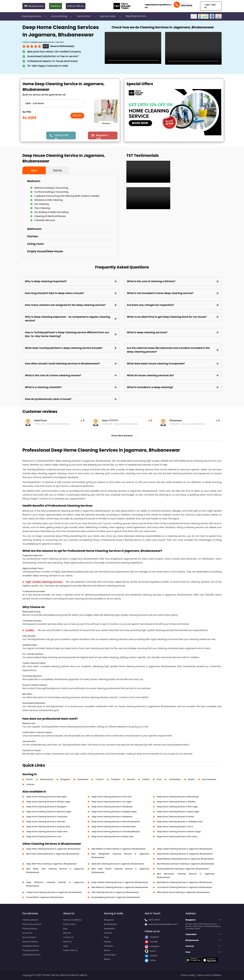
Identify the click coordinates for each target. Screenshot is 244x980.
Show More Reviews (122, 436)
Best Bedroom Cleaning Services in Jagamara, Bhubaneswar (120, 887)
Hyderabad (83, 779)
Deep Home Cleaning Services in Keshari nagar (179, 832)
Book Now (106, 123)
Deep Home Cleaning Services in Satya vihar (47, 832)
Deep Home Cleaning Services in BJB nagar (46, 797)
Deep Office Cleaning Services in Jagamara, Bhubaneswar (53, 849)
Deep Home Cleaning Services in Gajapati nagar (114, 812)
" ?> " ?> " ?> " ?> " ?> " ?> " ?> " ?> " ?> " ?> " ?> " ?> (53, 103)
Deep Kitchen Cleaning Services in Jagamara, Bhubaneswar (185, 854)
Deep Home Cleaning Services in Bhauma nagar (49, 812)
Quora (150, 951)
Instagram (152, 946)
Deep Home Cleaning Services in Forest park (47, 817)
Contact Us (68, 937)
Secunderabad (209, 779)
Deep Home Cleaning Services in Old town (46, 822)
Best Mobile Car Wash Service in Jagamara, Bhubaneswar (119, 849)
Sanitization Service (31, 955)
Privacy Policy (69, 924)
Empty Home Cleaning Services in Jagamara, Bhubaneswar (54, 892)
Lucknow (30, 784)
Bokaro (191, 779)
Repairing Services (136, 16)
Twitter (150, 960)
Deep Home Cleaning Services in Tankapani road (180, 822)
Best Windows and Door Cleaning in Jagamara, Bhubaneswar (186, 864)
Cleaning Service (30, 920)
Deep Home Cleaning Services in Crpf (44, 836)
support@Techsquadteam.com (163, 924)
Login (66, 946)
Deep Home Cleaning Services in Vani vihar (112, 797)
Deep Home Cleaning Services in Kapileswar (112, 817)
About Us (67, 942)
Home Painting (62, 16)
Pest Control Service (32, 924)
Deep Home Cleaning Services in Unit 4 (175, 827)
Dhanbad (115, 779)
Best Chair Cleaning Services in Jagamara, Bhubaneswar (53, 854)
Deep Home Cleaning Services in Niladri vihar (113, 836)
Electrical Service (30, 942)
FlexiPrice (55, 6)
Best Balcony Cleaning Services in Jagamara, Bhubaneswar (185, 882)
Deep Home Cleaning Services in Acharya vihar (48, 827)
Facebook (152, 937)
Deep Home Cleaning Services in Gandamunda (114, 827)
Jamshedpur (175, 779)
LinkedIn (151, 956)
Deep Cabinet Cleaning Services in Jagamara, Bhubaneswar (120, 882)
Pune (159, 779)
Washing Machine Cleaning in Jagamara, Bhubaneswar (183, 869)
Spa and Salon (111, 16)
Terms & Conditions (72, 920)
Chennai (100, 779)
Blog (65, 929)
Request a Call (102, 136)
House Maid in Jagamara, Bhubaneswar (45, 897)
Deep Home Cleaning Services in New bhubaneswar (116, 822)
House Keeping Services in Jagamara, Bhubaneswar (116, 897)
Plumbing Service (30, 950)
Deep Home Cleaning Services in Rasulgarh (46, 807)
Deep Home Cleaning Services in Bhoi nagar (177, 807)
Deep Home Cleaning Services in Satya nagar (178, 812)
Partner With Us (76, 6)
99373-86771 (154, 920)
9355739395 (186, 6)
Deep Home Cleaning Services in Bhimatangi (178, 797)
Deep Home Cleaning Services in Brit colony (177, 836)
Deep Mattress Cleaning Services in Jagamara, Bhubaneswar (185, 859)
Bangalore (65, 779)
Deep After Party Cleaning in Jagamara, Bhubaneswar (51, 864)
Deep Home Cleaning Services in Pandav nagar (48, 802)
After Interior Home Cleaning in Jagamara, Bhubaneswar (183, 892)
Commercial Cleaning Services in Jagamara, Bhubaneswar (185, 887)
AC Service (27, 933)
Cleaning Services (34, 16)
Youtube (151, 942)
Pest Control (86, 16)
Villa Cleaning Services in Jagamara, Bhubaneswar (115, 892)
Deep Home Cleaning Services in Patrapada (112, 807)
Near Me (67, 933)
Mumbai (131, 779)
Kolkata (146, 779)
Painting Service (30, 929)
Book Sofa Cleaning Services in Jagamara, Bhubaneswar (118, 864)
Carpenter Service (31, 946)
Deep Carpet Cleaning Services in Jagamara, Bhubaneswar (185, 849)
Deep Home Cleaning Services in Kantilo (176, 817)
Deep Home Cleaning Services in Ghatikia (176, 802)
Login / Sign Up (210, 6)
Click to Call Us (61, 136)
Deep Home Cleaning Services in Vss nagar (112, 802)
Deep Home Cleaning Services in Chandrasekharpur (116, 832)
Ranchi (29, 779)
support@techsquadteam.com (158, 6)
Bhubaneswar (47, 779)
